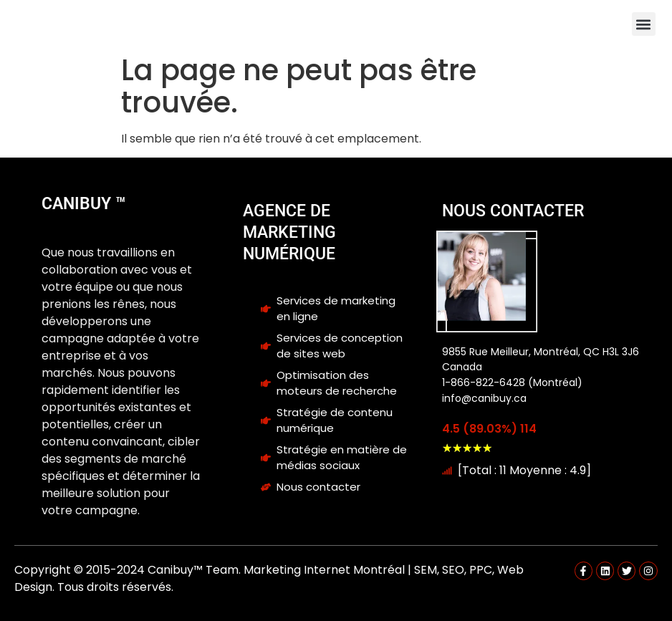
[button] (644, 24)
